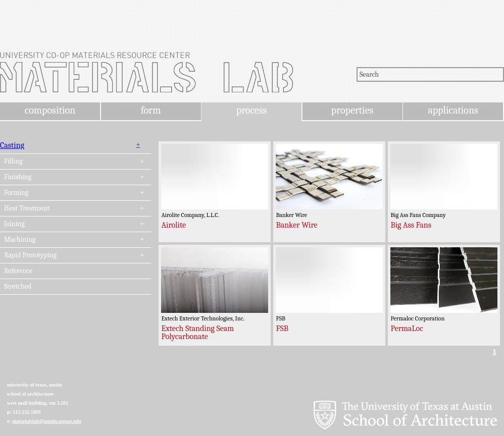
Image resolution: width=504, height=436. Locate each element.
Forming (16, 193)
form (151, 110)
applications (453, 110)
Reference (18, 271)
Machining (20, 240)
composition (50, 110)
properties (352, 110)
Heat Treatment (27, 208)
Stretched (18, 287)
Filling (13, 161)
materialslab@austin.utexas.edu (47, 421)
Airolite (173, 225)
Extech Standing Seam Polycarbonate (197, 333)
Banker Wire (296, 225)
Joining (14, 224)
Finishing (18, 177)
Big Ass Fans (411, 225)
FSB (282, 329)
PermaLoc (407, 329)
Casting (12, 145)
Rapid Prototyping (30, 255)
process (252, 110)
